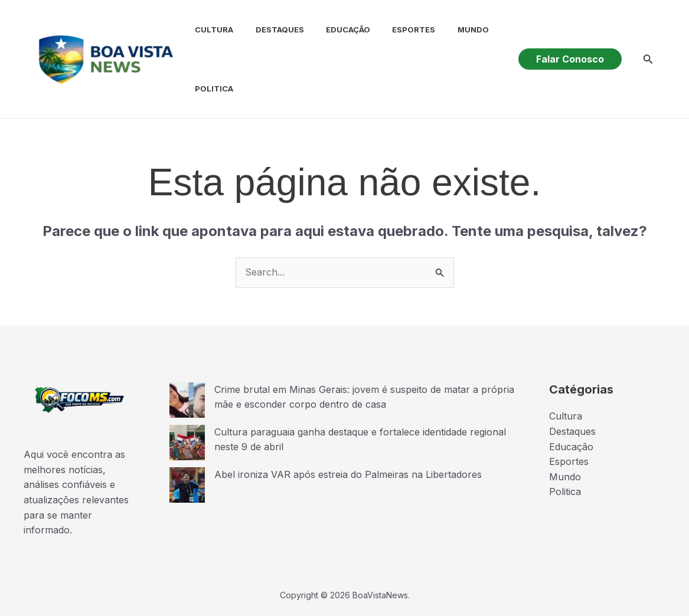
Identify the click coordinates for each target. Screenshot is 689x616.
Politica (206, 89)
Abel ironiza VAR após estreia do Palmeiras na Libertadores (348, 474)
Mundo (453, 30)
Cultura (206, 30)
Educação (334, 30)
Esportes (396, 30)
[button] (570, 59)
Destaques (269, 30)
